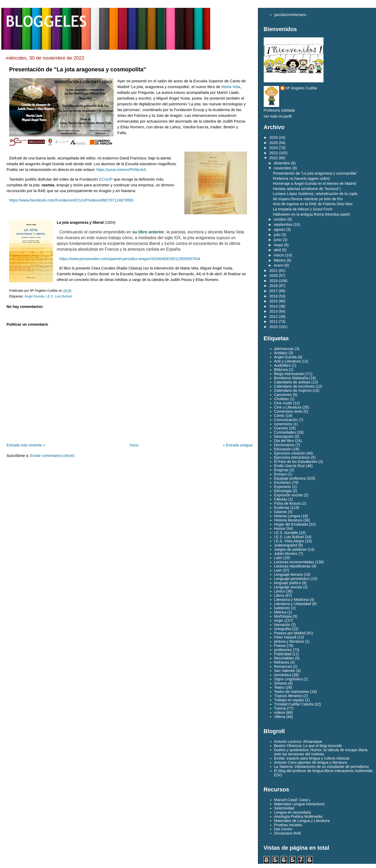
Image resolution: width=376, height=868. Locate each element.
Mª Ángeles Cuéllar (302, 88)
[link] (231, 87)
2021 (274, 271)
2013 (274, 311)
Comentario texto (288, 411)
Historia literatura (288, 520)
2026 (274, 137)
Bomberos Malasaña (291, 378)
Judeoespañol (286, 545)
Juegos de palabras (290, 549)
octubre (280, 219)
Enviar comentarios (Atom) (52, 456)
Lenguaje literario (289, 574)
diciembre (282, 163)
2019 (274, 281)
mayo (278, 245)
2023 (274, 153)
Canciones (283, 395)
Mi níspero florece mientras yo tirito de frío (308, 199)
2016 (274, 296)
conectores (283, 424)
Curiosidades (285, 432)
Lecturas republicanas (292, 566)
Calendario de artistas (292, 382)
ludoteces (282, 608)
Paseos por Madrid (290, 633)
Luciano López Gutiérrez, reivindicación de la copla (315, 194)
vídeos (280, 712)
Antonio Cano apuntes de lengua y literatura (311, 762)
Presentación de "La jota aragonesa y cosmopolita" (78, 70)
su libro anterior (148, 232)
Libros (279, 595)
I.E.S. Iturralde (286, 533)
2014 (274, 306)
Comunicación (286, 420)
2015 (274, 301)
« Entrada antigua (238, 445)
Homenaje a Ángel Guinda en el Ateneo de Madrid (315, 183)
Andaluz (281, 353)
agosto (280, 229)
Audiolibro (283, 365)
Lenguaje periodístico (292, 579)
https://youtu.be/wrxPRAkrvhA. (122, 170)
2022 (274, 158)
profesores (283, 650)
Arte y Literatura (287, 361)
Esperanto (283, 487)
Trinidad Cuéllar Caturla (294, 704)
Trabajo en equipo (289, 700)
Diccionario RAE (288, 833)
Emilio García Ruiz (290, 466)
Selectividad (284, 808)
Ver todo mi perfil (278, 116)
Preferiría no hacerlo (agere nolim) (301, 179)
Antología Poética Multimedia (298, 817)
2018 (274, 286)
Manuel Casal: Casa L (293, 800)
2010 (274, 327)
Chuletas (281, 399)
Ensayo (280, 474)
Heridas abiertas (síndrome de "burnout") (307, 189)
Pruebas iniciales (288, 825)
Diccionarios (284, 445)
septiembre (283, 225)
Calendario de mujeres (293, 390)
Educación (283, 449)
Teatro (279, 687)
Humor (280, 528)
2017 (274, 291)
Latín (278, 558)
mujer (279, 620)
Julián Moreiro (286, 554)
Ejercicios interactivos (292, 457)
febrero (280, 260)
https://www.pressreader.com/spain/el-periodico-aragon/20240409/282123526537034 (130, 259)
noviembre (283, 168)
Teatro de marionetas (292, 692)
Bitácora (281, 370)
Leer (278, 570)
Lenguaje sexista (288, 587)
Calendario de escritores (294, 386)
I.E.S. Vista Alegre (289, 541)
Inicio (134, 445)
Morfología (283, 616)
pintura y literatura (289, 641)
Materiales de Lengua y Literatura (302, 821)
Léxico (280, 591)
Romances (283, 666)
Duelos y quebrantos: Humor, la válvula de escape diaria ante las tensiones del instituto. (321, 752)
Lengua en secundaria (293, 812)
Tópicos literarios (288, 696)
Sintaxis (281, 683)
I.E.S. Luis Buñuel (59, 296)
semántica (283, 675)
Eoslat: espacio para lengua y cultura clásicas (312, 758)
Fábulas (281, 499)
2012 (274, 317)
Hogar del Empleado (291, 524)
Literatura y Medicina (292, 600)
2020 (274, 275)
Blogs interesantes (290, 374)
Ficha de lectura (287, 503)
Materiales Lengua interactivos (299, 804)
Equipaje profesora (290, 478)
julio (277, 235)
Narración (282, 625)
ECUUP (106, 179)
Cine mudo (283, 403)
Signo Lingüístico (288, 679)
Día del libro (284, 441)
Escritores (283, 482)
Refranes (282, 662)
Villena (280, 717)
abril (277, 250)
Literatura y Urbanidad (293, 604)
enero (279, 265)
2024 (274, 148)
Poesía (280, 646)
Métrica (280, 612)
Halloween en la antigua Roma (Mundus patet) (311, 214)
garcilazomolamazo (290, 15)
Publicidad (283, 654)
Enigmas (281, 470)
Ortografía (283, 629)
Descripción (284, 436)
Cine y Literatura (288, 407)
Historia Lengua (287, 516)
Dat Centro (283, 829)
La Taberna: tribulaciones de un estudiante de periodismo (322, 767)
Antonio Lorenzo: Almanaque (298, 741)
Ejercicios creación (290, 453)
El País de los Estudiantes (296, 462)
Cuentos (281, 428)
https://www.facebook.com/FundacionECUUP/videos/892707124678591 (72, 200)
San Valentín (285, 671)
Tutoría (280, 708)
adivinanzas (284, 349)
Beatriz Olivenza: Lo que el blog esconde (308, 746)
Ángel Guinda (34, 296)
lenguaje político (288, 583)
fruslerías (282, 508)
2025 (274, 143)
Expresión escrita (289, 495)
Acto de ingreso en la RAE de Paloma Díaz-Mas (313, 204)
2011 (274, 321)
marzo (279, 255)
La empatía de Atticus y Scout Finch (303, 209)
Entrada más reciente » (26, 445)
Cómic (280, 416)
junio (278, 240)
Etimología (283, 491)
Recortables (284, 658)
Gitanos (281, 512)
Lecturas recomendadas (294, 562)
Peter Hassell (285, 637)
